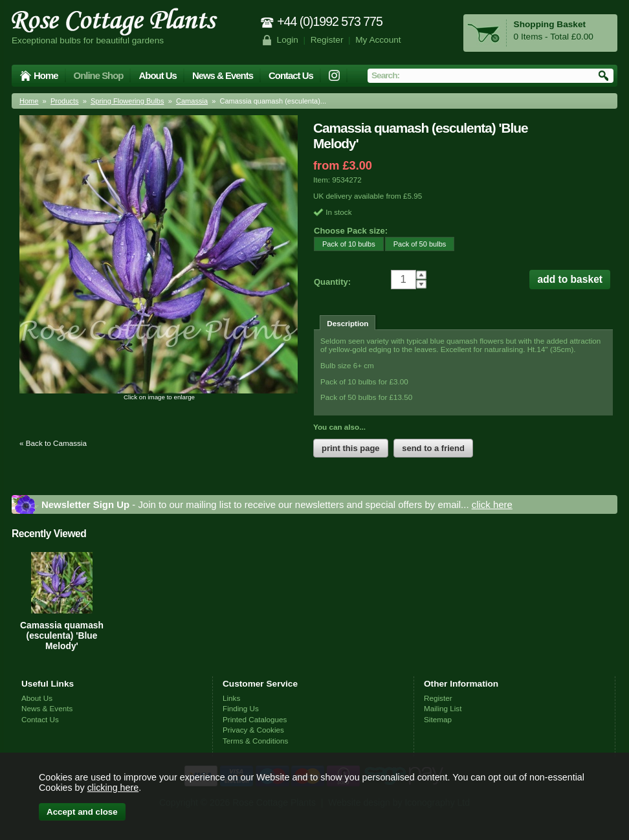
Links (231, 698)
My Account (378, 40)
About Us (157, 75)
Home (46, 75)
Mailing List (443, 708)
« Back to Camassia (53, 443)
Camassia (192, 101)
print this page (351, 448)
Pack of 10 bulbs (345, 244)
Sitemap (438, 719)
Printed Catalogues (255, 719)
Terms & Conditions (255, 741)
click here (492, 504)
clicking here (113, 788)
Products (65, 101)
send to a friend (433, 448)
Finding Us (241, 708)
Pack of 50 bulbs (416, 244)
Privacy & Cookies (253, 730)
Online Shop (99, 75)
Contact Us (291, 75)
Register (327, 40)
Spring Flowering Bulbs (127, 101)
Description (348, 323)
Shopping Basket (550, 24)
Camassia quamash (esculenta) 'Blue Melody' (62, 636)
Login (288, 40)
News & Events (223, 75)
